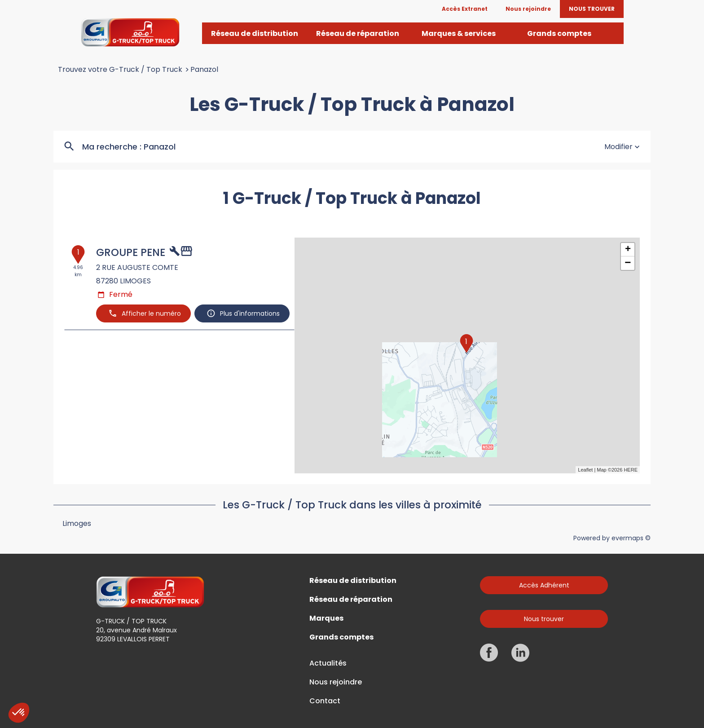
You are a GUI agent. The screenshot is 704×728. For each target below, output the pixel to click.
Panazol (204, 70)
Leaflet (585, 470)
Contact (325, 701)
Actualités (328, 663)
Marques (326, 618)
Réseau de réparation (351, 600)
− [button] (628, 263)
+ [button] (628, 250)
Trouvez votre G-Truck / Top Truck (120, 70)
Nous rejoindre (336, 682)
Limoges (77, 523)
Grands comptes (341, 637)
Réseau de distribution (353, 581)
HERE (631, 470)
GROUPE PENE (131, 252)
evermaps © (631, 538)
